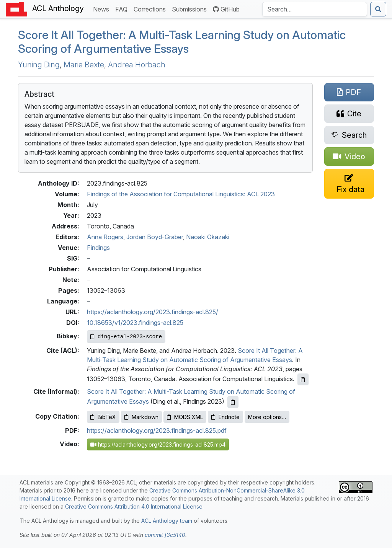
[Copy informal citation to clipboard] (233, 402)
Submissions (191, 9)
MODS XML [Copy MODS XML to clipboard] (185, 417)
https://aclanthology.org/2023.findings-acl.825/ (153, 312)
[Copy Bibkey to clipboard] (126, 337)
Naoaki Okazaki (208, 237)
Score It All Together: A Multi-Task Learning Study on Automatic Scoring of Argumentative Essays (182, 42)
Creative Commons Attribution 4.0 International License (134, 506)
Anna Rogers (105, 237)
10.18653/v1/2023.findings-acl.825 (135, 323)
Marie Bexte (84, 65)
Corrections (151, 9)
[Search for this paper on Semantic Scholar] (349, 135)
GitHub (226, 9)
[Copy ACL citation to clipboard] (303, 379)
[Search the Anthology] (315, 9)
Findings (98, 248)
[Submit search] (378, 9)
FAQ (123, 9)
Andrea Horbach (137, 65)
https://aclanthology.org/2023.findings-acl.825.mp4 (158, 444)
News (103, 9)
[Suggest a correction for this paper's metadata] (349, 184)
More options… (267, 417)
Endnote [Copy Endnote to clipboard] (225, 417)
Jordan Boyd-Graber (155, 237)
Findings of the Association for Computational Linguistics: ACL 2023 (181, 194)
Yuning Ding (39, 65)
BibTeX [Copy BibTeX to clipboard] (103, 417)
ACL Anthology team (167, 521)
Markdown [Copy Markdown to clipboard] (141, 417)
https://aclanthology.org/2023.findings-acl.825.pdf (157, 431)
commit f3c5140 (165, 535)
